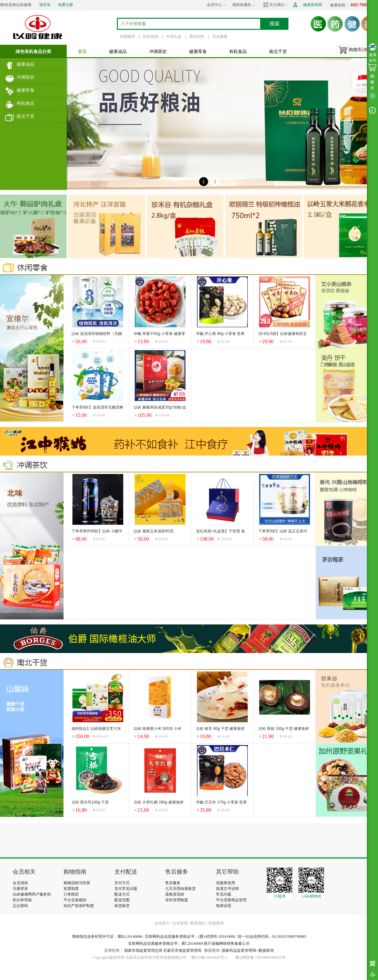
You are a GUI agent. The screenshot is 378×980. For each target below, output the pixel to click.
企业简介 (162, 923)
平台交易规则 (75, 900)
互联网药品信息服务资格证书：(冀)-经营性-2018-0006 (190, 937)
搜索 (274, 24)
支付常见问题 (126, 889)
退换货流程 (175, 894)
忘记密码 (20, 906)
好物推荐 (128, 37)
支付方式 (122, 883)
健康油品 (25, 64)
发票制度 (71, 889)
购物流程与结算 (77, 883)
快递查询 (216, 923)
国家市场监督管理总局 (143, 950)
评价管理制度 (177, 900)
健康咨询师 (313, 5)
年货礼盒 (174, 37)
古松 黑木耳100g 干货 (90, 802)
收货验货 (122, 906)
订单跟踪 (71, 894)
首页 (82, 51)
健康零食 (25, 90)
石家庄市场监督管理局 (182, 950)
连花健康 (220, 37)
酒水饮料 (197, 37)
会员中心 (214, 5)
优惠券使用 (226, 883)
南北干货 (25, 116)
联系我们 (198, 923)
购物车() (359, 50)
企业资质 (180, 923)
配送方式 (122, 894)
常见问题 (224, 894)
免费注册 (65, 5)
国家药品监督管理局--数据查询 (248, 950)
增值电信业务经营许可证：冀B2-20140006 (107, 937)
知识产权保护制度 (79, 906)
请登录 (45, 5)
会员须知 (20, 883)
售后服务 (173, 883)
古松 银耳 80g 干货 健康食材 (220, 729)
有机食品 (25, 103)
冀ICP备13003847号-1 (209, 957)
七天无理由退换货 (180, 889)
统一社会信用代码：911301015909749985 (272, 937)
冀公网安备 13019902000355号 (260, 957)
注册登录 (20, 889)
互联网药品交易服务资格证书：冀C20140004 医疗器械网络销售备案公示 (189, 943)
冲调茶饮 (25, 77)
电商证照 (224, 906)
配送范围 (122, 900)
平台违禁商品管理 (231, 900)
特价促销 (151, 37)
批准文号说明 (227, 889)
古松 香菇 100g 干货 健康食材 (284, 729)
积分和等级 (22, 900)
